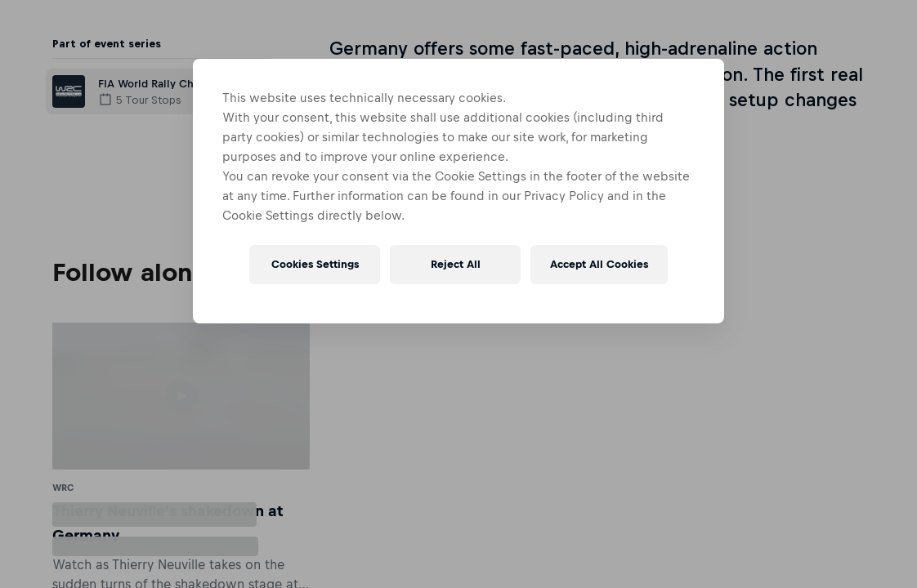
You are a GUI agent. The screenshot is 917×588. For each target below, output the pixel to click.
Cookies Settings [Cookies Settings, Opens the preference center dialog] (315, 264)
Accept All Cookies (599, 264)
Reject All (456, 264)
